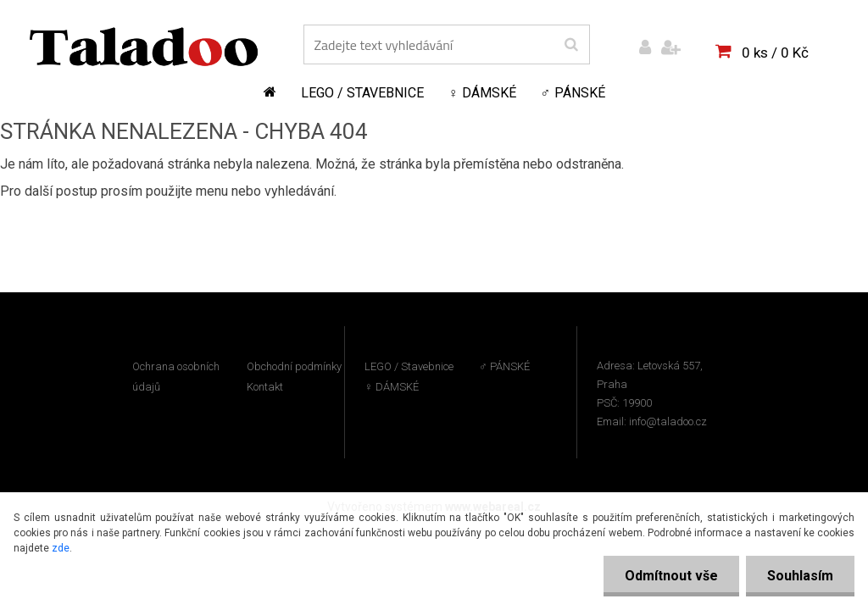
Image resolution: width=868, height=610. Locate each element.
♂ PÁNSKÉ (573, 93)
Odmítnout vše (671, 576)
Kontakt (265, 387)
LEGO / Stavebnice (362, 93)
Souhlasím (800, 576)
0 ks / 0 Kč (775, 53)
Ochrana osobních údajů (176, 377)
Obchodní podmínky (294, 366)
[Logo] (144, 47)
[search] (571, 45)
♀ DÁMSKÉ (482, 93)
